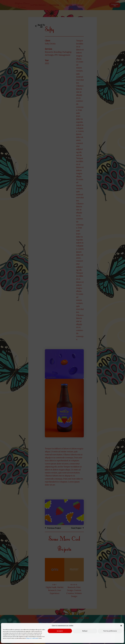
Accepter (60, 631)
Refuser (85, 631)
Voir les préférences (110, 631)
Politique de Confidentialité (32, 638)
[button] (121, 625)
